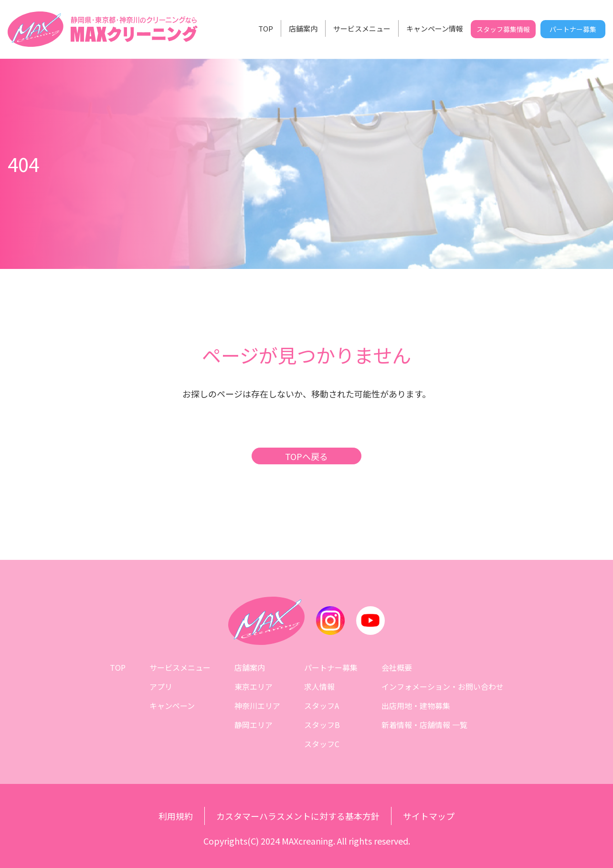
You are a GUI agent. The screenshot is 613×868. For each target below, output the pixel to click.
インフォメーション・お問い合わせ (443, 686)
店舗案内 (303, 28)
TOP (266, 28)
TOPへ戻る (306, 456)
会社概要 (397, 667)
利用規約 (176, 816)
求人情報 (319, 686)
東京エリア (254, 686)
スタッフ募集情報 (503, 29)
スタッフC (322, 744)
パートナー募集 (573, 29)
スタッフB (322, 725)
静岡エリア (254, 725)
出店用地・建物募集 (416, 706)
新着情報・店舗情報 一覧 (424, 725)
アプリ (161, 686)
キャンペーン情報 (435, 28)
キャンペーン (172, 706)
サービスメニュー (362, 28)
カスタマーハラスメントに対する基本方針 (298, 816)
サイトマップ (429, 816)
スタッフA (322, 706)
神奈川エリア (257, 706)
